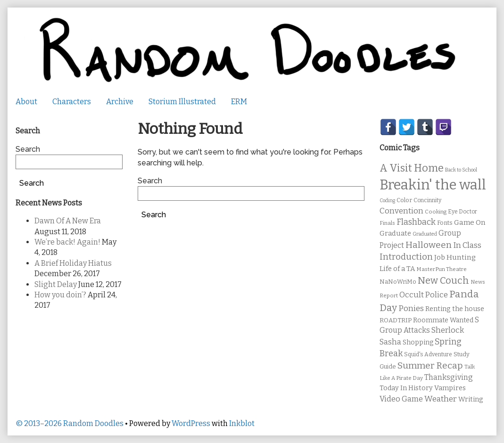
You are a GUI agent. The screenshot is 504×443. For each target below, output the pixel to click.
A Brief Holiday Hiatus (73, 263)
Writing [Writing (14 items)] (471, 399)
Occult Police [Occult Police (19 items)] (424, 295)
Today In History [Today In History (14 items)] (406, 388)
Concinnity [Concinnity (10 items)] (427, 200)
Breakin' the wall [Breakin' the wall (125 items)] (433, 185)
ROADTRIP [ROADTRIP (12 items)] (396, 320)
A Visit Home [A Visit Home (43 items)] (412, 168)
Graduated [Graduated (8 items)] (425, 234)
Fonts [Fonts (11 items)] (445, 223)
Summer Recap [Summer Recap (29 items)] (430, 365)
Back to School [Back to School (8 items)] (461, 170)
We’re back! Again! (67, 242)
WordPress (191, 423)
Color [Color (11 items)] (404, 200)
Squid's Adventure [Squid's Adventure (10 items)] (428, 354)
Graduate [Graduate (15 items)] (395, 233)
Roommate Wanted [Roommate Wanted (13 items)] (443, 320)
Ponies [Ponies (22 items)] (411, 308)
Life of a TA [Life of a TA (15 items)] (397, 269)
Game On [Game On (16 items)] (470, 222)
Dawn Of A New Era (68, 221)
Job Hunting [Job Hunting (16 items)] (455, 257)
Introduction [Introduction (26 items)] (406, 257)
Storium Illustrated (182, 102)
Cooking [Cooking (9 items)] (436, 212)
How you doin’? (60, 295)
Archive (120, 102)
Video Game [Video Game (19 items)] (401, 399)
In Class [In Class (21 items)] (467, 245)
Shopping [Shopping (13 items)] (418, 342)
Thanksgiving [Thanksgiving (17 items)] (449, 377)
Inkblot (242, 423)
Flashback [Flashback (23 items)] (416, 222)
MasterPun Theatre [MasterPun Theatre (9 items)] (442, 269)
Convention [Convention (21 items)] (401, 211)
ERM (239, 102)
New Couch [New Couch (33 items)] (443, 280)
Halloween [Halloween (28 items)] (429, 245)
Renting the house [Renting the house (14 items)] (455, 309)
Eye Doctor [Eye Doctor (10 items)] (463, 212)
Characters (72, 102)
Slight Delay (56, 284)
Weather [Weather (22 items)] (441, 399)
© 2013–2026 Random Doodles (70, 423)
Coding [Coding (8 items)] (387, 201)
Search (150, 181)
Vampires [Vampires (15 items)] (450, 388)
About (26, 102)
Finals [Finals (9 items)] (387, 223)
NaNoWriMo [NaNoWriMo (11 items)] (398, 282)
